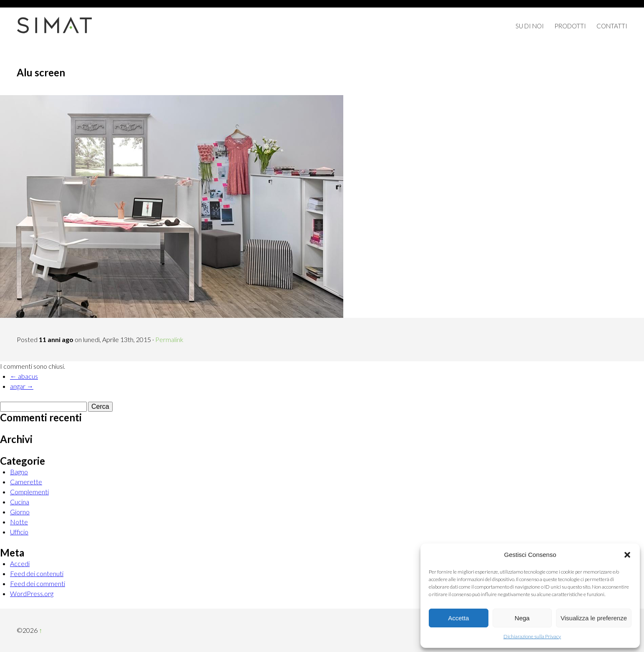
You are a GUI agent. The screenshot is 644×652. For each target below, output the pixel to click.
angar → (22, 386)
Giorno (20, 512)
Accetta (458, 618)
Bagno (19, 472)
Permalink (169, 339)
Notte (19, 522)
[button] (627, 555)
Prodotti (570, 26)
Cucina (20, 502)
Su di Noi (530, 26)
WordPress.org (32, 593)
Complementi (29, 492)
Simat (54, 25)
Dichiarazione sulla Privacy (532, 636)
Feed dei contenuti (37, 573)
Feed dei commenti (38, 583)
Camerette (26, 482)
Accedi (20, 563)
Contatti (612, 26)
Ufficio (19, 532)
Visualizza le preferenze (594, 618)
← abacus (24, 376)
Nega (522, 618)
